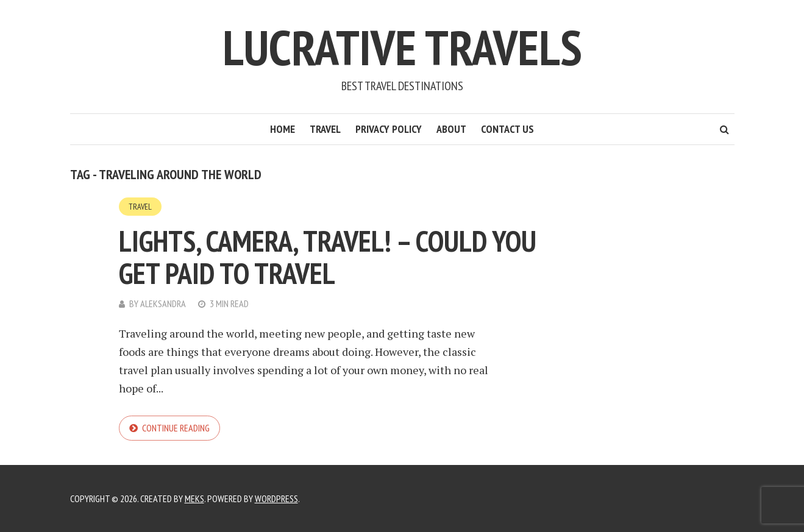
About (451, 129)
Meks (194, 498)
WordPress (276, 498)
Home (283, 129)
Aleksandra (163, 303)
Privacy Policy (389, 129)
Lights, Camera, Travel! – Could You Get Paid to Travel (328, 257)
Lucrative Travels (402, 47)
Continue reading (176, 428)
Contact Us (507, 129)
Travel (325, 129)
